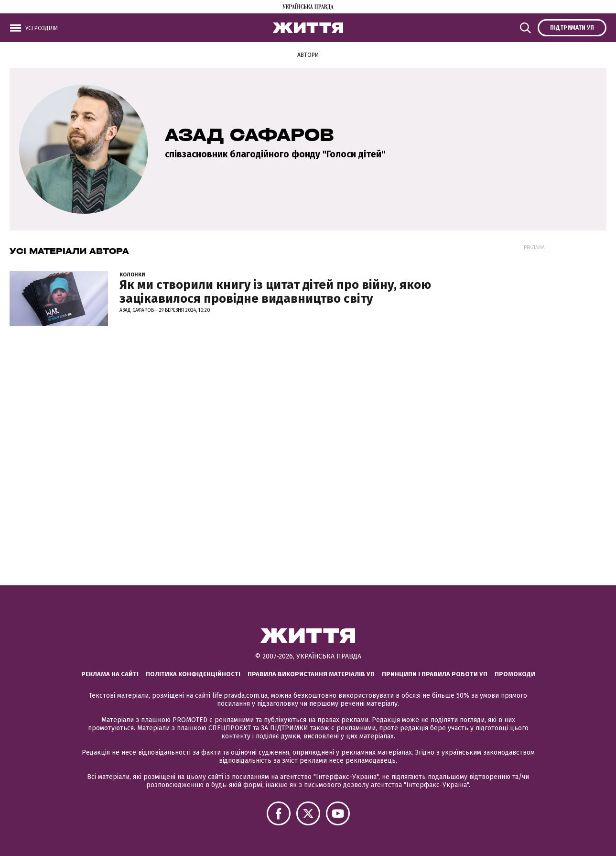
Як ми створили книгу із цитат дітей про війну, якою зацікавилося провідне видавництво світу (275, 292)
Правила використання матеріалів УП (311, 674)
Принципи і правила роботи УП (435, 674)
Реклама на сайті (110, 674)
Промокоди (515, 674)
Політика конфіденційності (193, 674)
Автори (308, 55)
